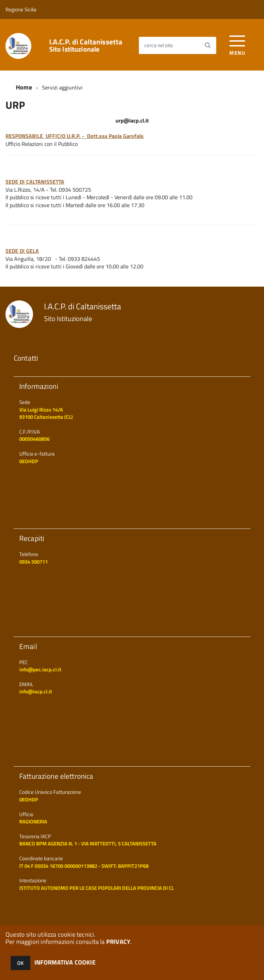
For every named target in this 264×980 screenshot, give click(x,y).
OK (20, 963)
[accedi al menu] (237, 45)
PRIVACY (118, 942)
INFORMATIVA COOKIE (65, 962)
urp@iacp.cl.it (132, 120)
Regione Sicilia (21, 9)
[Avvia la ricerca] (208, 45)
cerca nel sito (159, 45)
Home (24, 87)
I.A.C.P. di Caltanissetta (86, 45)
